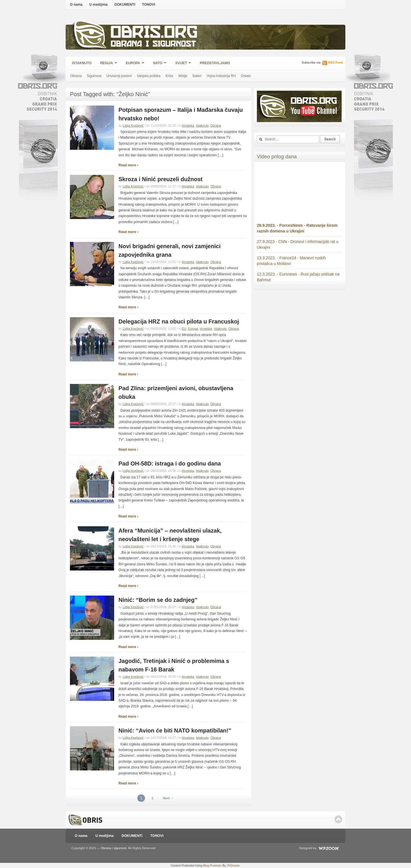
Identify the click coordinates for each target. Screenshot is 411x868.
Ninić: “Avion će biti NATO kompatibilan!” (175, 731)
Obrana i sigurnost (153, 45)
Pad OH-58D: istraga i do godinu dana (170, 464)
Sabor (197, 76)
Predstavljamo (215, 63)
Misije (183, 76)
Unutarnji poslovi (119, 76)
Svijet (181, 63)
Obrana (76, 76)
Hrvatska (188, 126)
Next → (168, 798)
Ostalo (246, 76)
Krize (169, 76)
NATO (158, 63)
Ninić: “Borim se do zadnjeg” (158, 600)
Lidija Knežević (133, 126)
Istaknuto (82, 63)
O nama (76, 5)
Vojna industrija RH (221, 76)
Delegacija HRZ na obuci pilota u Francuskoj (179, 321)
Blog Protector (212, 866)
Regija (107, 63)
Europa (133, 63)
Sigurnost (94, 76)
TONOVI (149, 5)
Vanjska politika (149, 76)
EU (184, 329)
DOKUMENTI (125, 5)
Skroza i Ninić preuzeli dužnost (161, 179)
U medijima (98, 5)
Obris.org (154, 34)
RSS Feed (336, 62)
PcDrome (233, 866)
